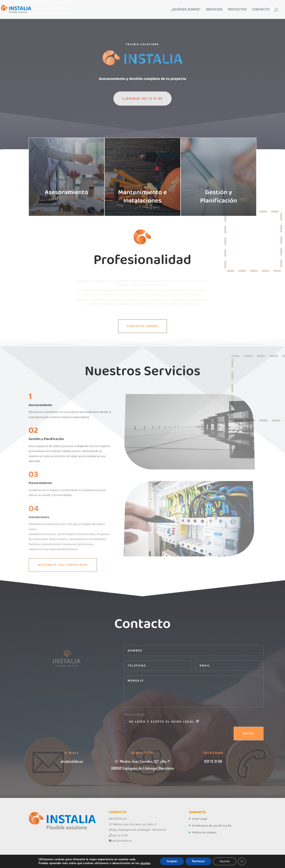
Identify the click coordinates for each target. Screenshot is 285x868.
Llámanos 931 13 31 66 (142, 105)
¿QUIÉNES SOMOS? (186, 10)
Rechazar (198, 861)
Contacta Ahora (142, 326)
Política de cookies (204, 832)
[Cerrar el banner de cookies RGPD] (242, 861)
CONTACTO (261, 10)
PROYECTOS (237, 10)
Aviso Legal (200, 819)
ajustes (145, 863)
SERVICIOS (214, 10)
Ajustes (225, 861)
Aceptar (172, 861)
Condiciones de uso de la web (212, 826)
